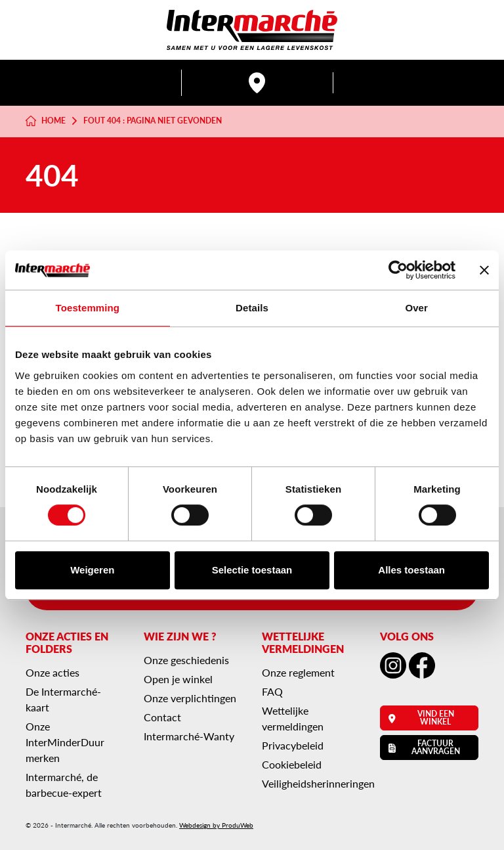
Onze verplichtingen (190, 698)
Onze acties (52, 672)
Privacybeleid (293, 745)
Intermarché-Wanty (189, 736)
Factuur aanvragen (424, 747)
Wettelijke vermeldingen (293, 718)
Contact (162, 717)
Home (46, 121)
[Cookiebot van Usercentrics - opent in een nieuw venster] (398, 270)
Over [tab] (416, 308)
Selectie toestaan (252, 570)
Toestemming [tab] (88, 308)
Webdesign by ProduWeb (216, 825)
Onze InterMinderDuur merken (65, 742)
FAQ (272, 691)
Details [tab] (252, 308)
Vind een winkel (421, 718)
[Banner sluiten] (484, 270)
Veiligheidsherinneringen (318, 783)
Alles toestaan (411, 570)
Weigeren (92, 570)
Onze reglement (298, 672)
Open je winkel (178, 679)
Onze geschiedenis (186, 660)
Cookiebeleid (292, 764)
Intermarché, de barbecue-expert (64, 785)
